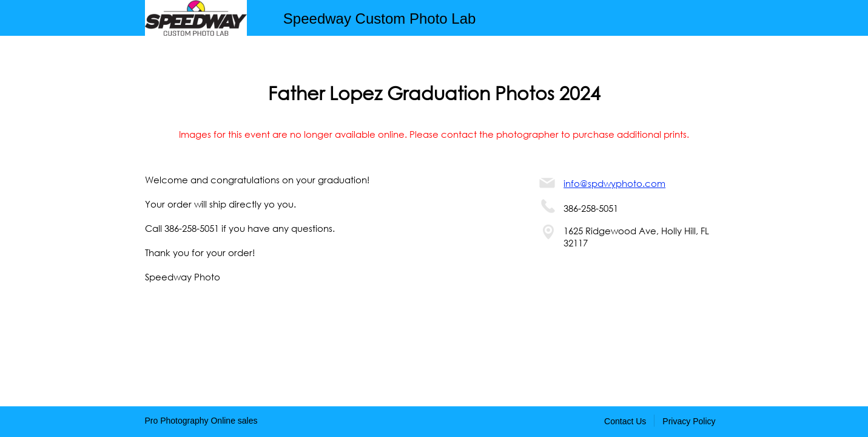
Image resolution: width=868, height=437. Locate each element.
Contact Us (625, 421)
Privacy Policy (689, 421)
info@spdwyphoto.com (614, 183)
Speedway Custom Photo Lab (380, 19)
